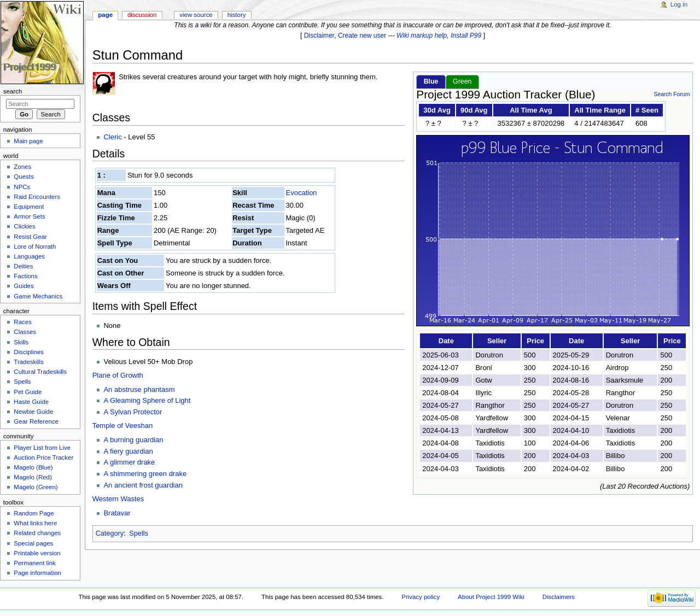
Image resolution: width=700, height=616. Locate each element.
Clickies (24, 226)
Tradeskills (28, 362)
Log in (679, 4)
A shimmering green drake (145, 474)
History (237, 15)
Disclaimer (319, 36)
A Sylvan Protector (133, 412)
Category (110, 533)
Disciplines (29, 352)
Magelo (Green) (36, 487)
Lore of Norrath (35, 247)
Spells (139, 533)
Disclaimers (559, 597)
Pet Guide (28, 392)
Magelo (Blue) (33, 467)
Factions (25, 276)
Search (13, 91)
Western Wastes (118, 499)
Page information (37, 573)
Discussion (142, 15)
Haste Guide (31, 402)
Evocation (302, 193)
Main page (28, 141)
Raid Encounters (37, 197)
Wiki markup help (422, 36)
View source (196, 15)
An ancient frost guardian (143, 485)
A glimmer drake (129, 462)
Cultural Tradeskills (40, 372)
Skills (21, 342)
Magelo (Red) (33, 477)
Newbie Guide (33, 412)
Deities (23, 266)
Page (105, 15)
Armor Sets (29, 216)
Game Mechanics (38, 296)
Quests (24, 177)
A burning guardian (133, 440)
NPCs (22, 187)
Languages (29, 256)
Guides (24, 286)
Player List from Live (42, 448)
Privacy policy (421, 597)
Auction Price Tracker (43, 457)
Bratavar (117, 513)
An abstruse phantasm (139, 389)
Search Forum (672, 94)
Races (22, 322)
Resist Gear (30, 237)
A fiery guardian (128, 451)
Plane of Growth (118, 375)
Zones (22, 167)
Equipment (29, 207)
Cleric (112, 137)
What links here (35, 523)
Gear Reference (36, 421)
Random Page (34, 513)
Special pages (33, 543)
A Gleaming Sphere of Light (147, 400)
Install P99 (466, 36)
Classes (25, 332)
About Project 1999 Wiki (491, 597)
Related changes (37, 533)
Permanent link (34, 563)
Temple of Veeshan (123, 426)
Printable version (37, 553)
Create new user (362, 36)
